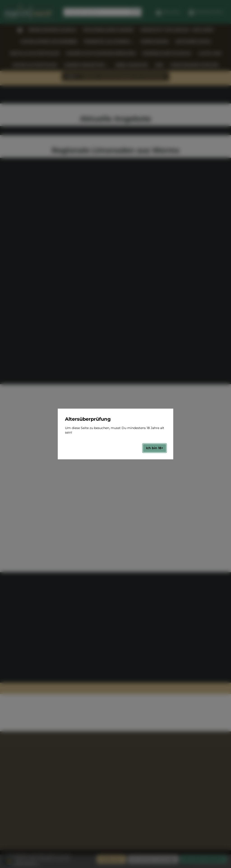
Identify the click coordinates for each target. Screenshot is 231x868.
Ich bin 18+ (155, 448)
